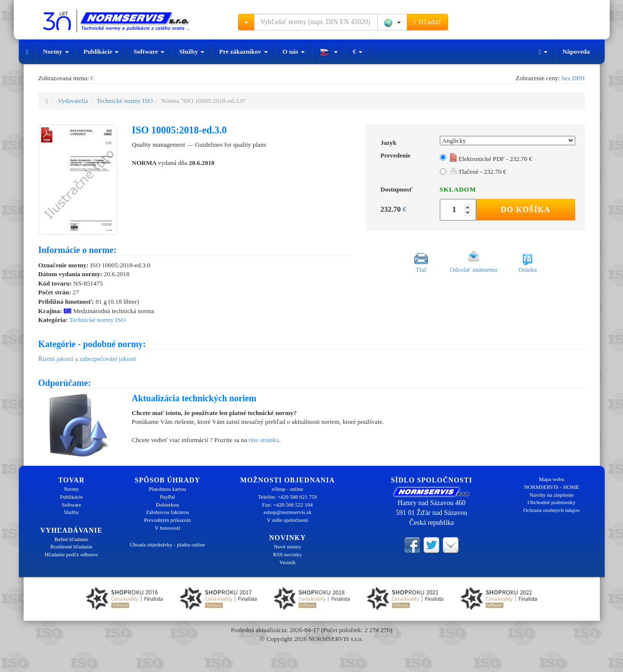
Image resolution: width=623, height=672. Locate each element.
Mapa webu (552, 479)
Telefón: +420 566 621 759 (288, 497)
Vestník (287, 562)
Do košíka (526, 209)
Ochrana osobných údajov (552, 510)
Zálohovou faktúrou (167, 512)
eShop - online (288, 489)
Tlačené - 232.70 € (478, 172)
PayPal (168, 497)
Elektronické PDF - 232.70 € (491, 159)
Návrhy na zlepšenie (552, 495)
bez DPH (573, 78)
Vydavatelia (73, 101)
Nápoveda (576, 51)
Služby (192, 51)
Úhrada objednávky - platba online (168, 544)
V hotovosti (167, 528)
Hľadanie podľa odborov (71, 554)
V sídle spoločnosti (288, 520)
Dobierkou (167, 505)
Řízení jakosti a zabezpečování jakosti (87, 359)
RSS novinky (288, 554)
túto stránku (264, 440)
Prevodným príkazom (167, 520)
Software (149, 51)
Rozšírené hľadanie (71, 546)
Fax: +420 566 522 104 (287, 505)
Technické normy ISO (125, 101)
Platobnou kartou (167, 489)
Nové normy (287, 546)
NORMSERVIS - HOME (552, 487)
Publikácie (101, 51)
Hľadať (427, 22)
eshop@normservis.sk (287, 512)
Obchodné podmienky (551, 502)
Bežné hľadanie (72, 539)
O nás (294, 51)
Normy (56, 51)
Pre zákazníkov (244, 51)
